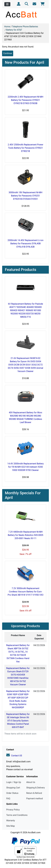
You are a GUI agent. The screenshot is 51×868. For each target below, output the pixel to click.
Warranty (11, 821)
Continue (8, 53)
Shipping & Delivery (35, 788)
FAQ (8, 799)
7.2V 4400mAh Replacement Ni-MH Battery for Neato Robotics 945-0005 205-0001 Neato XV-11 (26, 535)
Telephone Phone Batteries (25, 27)
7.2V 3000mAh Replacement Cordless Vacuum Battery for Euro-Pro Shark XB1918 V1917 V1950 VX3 (25, 592)
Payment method (34, 799)
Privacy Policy (13, 810)
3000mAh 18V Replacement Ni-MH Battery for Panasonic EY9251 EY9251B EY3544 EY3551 (26, 196)
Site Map (11, 826)
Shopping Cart (13, 788)
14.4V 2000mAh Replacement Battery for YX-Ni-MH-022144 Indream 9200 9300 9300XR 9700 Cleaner (26, 467)
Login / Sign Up (14, 782)
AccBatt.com (34, 832)
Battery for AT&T (14, 30)
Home (7, 27)
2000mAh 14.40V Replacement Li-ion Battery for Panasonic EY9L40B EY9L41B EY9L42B (26, 244)
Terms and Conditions (17, 815)
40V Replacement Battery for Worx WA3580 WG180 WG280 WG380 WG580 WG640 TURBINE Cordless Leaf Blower (26, 417)
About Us (31, 782)
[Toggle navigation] (7, 4)
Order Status (12, 793)
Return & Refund (34, 793)
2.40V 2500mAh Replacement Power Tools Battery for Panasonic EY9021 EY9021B (26, 148)
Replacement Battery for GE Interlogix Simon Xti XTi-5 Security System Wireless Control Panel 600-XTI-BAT (18, 721)
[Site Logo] (26, 14)
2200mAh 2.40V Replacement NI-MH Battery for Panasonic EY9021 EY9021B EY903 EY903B (26, 100)
